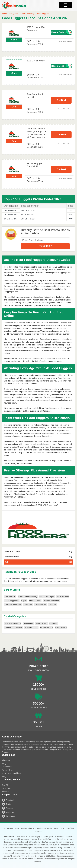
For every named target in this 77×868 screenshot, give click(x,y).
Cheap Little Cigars (47, 597)
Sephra (24, 601)
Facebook (8, 800)
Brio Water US (10, 597)
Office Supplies (61, 627)
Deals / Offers (38, 557)
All (38, 562)
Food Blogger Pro (12, 601)
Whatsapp (8, 816)
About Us (6, 760)
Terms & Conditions (65, 41)
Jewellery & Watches (13, 623)
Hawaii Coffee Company (28, 597)
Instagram (8, 812)
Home (4, 14)
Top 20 (5, 785)
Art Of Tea (52, 605)
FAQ (4, 776)
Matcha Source (35, 601)
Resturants (7, 788)
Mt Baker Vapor (63, 597)
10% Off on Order (36, 61)
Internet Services (47, 627)
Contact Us (7, 767)
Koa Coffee (28, 605)
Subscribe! (45, 246)
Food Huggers (43, 14)
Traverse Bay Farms (51, 601)
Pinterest (8, 808)
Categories (14, 14)
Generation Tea (40, 605)
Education (53, 623)
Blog (4, 763)
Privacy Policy (8, 770)
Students (6, 791)
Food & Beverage (28, 14)
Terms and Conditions (11, 773)
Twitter (7, 804)
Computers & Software (14, 627)
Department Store (31, 627)
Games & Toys (41, 623)
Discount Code (38, 552)
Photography (28, 623)
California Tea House (13, 605)
